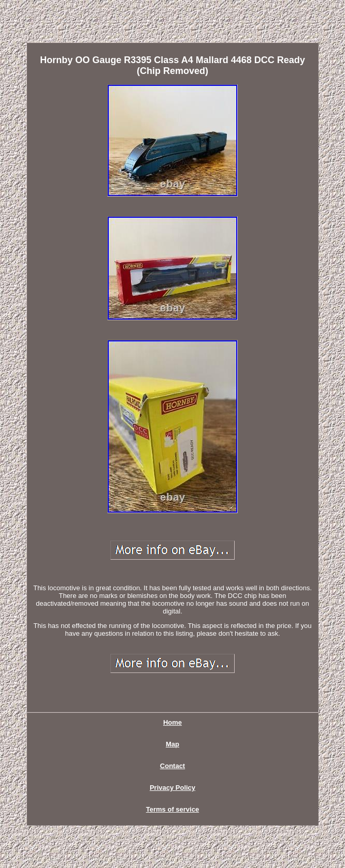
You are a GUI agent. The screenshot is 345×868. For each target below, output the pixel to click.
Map (172, 744)
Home (172, 722)
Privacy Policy (172, 788)
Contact (172, 766)
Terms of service (172, 809)
